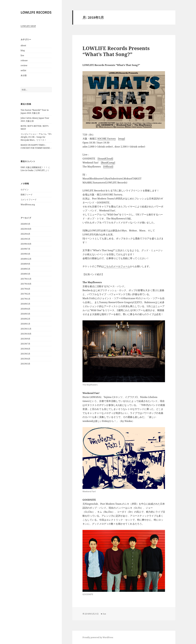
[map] (122, 139)
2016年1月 (25, 324)
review (24, 65)
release (24, 60)
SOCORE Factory (107, 139)
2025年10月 (26, 229)
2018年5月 (25, 269)
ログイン (25, 190)
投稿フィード (27, 195)
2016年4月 (25, 309)
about (23, 45)
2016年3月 (25, 314)
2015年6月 (25, 349)
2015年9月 (25, 339)
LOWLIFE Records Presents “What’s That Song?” (116, 51)
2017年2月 (25, 294)
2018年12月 (26, 259)
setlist (23, 70)
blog (23, 50)
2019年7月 (25, 249)
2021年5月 (25, 239)
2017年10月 (26, 284)
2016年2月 (25, 319)
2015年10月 (26, 334)
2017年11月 (26, 279)
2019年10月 (26, 244)
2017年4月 (25, 289)
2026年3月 (25, 224)
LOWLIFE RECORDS (36, 12)
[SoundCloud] (105, 159)
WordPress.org (28, 205)
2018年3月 (25, 274)
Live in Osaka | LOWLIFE (33, 170)
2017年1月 (25, 299)
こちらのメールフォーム (117, 266)
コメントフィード (29, 200)
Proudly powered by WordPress (98, 637)
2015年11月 (26, 329)
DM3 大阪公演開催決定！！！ (34, 167)
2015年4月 (25, 359)
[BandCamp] (108, 163)
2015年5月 (25, 354)
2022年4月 (25, 234)
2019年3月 (25, 254)
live (22, 55)
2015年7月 (25, 344)
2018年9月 (25, 264)
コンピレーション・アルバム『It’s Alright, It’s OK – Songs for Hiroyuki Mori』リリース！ (36, 137)
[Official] (108, 167)
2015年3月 (25, 364)
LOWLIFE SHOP (28, 26)
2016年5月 (25, 304)
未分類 (24, 75)
